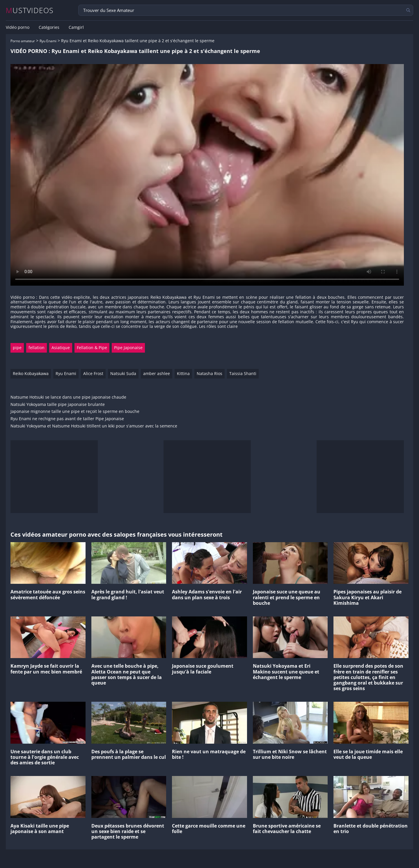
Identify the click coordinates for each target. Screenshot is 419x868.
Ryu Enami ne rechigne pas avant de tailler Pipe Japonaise (67, 419)
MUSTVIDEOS (30, 10)
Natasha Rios (210, 373)
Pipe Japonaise (128, 348)
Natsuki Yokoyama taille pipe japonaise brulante (58, 405)
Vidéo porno (18, 27)
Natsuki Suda (123, 373)
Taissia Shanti (243, 373)
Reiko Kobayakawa (31, 373)
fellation (37, 348)
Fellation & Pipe (92, 348)
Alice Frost (93, 373)
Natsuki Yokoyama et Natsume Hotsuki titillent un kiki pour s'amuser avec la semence (94, 426)
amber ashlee (157, 373)
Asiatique (61, 348)
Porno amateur (23, 41)
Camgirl (76, 27)
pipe (17, 348)
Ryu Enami (48, 41)
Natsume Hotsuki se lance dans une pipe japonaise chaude (68, 397)
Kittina (183, 373)
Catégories (49, 27)
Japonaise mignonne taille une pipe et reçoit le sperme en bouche (75, 412)
